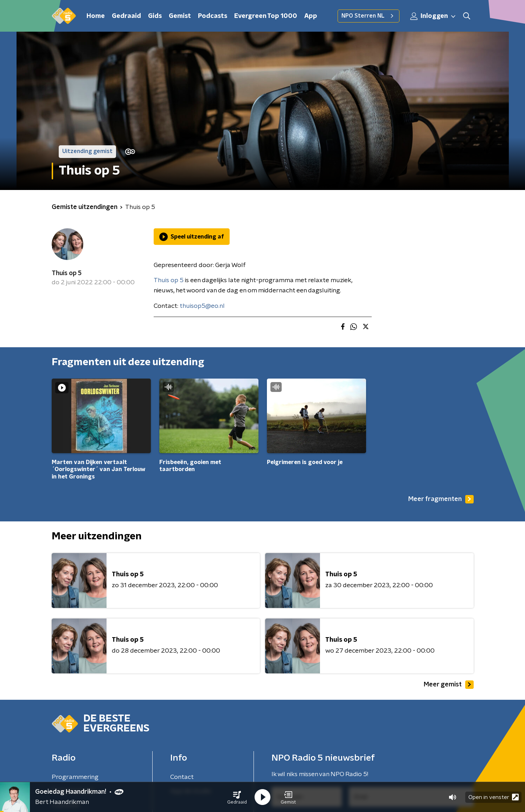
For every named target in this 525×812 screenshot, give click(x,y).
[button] (237, 797)
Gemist (180, 16)
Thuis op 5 (67, 273)
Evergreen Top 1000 (266, 16)
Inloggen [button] (433, 16)
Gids (155, 16)
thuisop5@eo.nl (202, 306)
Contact (182, 777)
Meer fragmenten (441, 499)
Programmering (75, 777)
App (311, 16)
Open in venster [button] (494, 797)
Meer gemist (449, 685)
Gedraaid (126, 16)
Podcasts (213, 16)
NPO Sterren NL (369, 16)
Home (96, 16)
